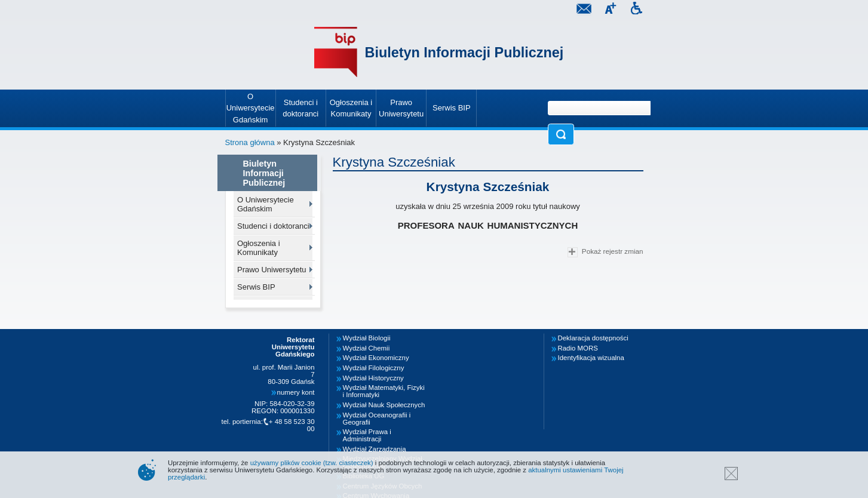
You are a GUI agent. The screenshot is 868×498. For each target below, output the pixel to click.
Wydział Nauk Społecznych (384, 405)
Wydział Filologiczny (374, 368)
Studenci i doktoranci (273, 226)
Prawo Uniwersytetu (272, 270)
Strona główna (250, 142)
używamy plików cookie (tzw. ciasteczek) (312, 463)
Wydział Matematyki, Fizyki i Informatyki (384, 391)
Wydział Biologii (367, 338)
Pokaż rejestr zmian (605, 252)
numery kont (296, 392)
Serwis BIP (256, 287)
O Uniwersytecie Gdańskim (266, 204)
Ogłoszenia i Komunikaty (259, 248)
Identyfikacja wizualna (591, 358)
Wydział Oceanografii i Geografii (377, 419)
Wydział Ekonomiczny (376, 358)
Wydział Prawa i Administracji (367, 435)
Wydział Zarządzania (375, 449)
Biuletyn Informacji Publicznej (464, 53)
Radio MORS (578, 348)
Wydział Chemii (366, 348)
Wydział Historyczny (373, 378)
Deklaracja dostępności (593, 338)
